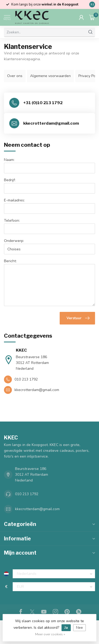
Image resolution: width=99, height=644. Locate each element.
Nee (79, 628)
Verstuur (78, 318)
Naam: (9, 160)
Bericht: (10, 261)
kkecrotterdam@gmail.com (37, 509)
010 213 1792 (27, 494)
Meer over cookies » (50, 634)
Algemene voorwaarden (50, 76)
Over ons (15, 76)
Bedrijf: (10, 180)
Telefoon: (12, 220)
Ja (66, 628)
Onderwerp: (14, 241)
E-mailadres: (14, 200)
